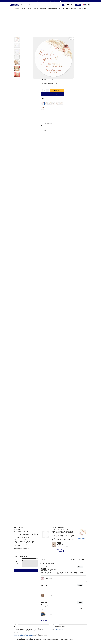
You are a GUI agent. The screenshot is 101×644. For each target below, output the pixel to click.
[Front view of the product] (41, 58)
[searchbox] (42, 5)
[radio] (66, 82)
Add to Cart (81, 49)
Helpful (80, 525)
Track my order (34, 624)
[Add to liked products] (60, 39)
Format (67, 73)
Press (12, 624)
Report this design (82, 496)
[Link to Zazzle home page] (15, 5)
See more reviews (45, 578)
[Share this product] (57, 39)
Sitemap (81, 622)
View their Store (60, 507)
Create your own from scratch (46, 497)
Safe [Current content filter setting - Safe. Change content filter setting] (86, 625)
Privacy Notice (53, 638)
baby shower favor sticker (19, 593)
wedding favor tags (29, 593)
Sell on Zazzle (70, 5)
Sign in (78, 5)
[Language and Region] (85, 5)
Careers (13, 625)
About (12, 622)
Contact (60, 509)
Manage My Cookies (83, 624)
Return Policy (34, 625)
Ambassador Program (58, 624)
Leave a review (26, 529)
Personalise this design (77, 52)
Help (32, 627)
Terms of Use (46, 638)
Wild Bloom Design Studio (80, 43)
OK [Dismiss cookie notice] (80, 639)
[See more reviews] (69, 43)
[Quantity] (69, 49)
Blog (54, 625)
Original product (46, 536)
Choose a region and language (49, 630)
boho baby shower (26, 592)
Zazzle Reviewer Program (46, 529)
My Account (33, 622)
